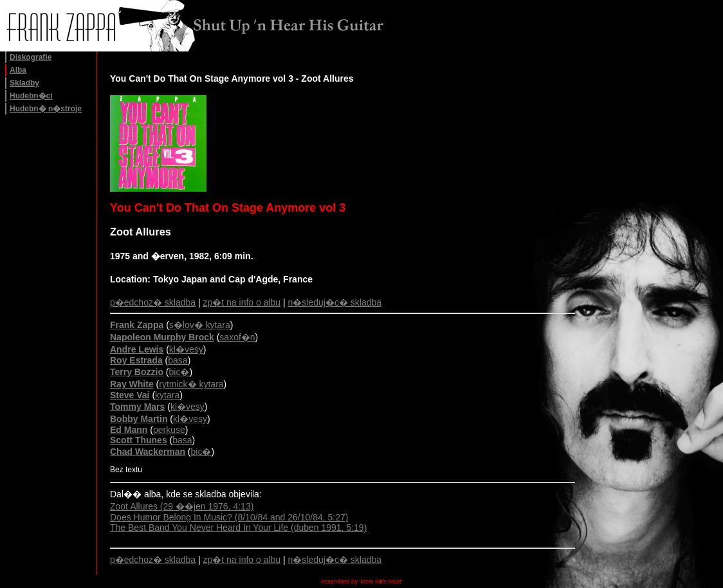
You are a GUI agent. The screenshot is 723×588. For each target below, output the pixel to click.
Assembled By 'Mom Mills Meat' (361, 582)
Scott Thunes (139, 440)
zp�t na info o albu (242, 302)
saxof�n (237, 337)
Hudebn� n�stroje (46, 109)
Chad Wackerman (148, 452)
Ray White (132, 384)
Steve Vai (130, 395)
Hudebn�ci (31, 96)
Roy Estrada (136, 360)
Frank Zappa (137, 325)
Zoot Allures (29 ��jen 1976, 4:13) (182, 506)
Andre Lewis (137, 349)
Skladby (24, 83)
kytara (167, 395)
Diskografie (31, 57)
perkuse (169, 430)
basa (178, 360)
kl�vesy (186, 349)
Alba (18, 70)
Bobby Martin (139, 419)
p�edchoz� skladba (153, 302)
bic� (179, 372)
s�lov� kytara (200, 325)
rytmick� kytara (191, 384)
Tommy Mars (137, 407)
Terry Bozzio (137, 372)
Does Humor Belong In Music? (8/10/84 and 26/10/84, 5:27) (229, 517)
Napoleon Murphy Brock (162, 337)
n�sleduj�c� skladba (335, 302)
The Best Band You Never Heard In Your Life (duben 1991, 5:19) (238, 528)
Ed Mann (129, 430)
